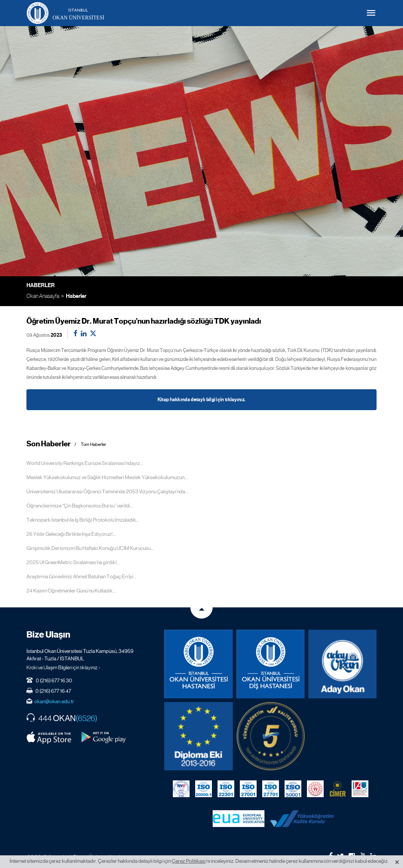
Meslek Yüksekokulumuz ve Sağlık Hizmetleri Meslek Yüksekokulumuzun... (107, 477)
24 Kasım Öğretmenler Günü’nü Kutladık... (71, 591)
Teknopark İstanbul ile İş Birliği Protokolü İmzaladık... (83, 520)
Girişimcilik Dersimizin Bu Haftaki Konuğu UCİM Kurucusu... (90, 548)
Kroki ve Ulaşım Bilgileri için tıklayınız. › (63, 667)
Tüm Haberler (93, 445)
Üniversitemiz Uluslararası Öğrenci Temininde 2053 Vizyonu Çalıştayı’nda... (107, 491)
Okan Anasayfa (43, 296)
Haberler (76, 296)
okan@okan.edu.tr (54, 701)
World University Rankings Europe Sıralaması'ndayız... (85, 463)
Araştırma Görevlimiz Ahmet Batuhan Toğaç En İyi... (82, 576)
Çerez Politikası (189, 861)
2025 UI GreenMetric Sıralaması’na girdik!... (73, 562)
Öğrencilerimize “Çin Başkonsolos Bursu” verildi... (80, 506)
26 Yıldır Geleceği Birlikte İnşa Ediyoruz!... (71, 534)
